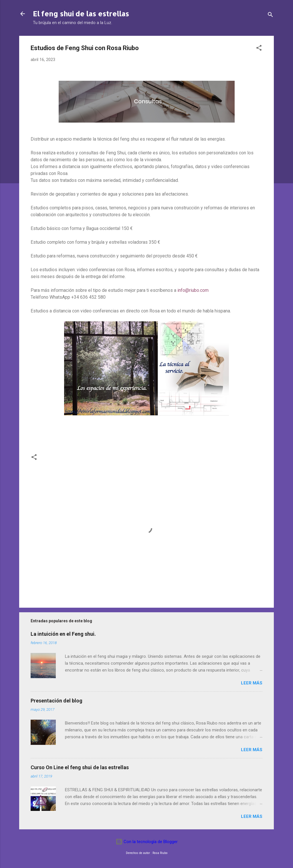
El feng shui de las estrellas (81, 14)
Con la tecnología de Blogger (147, 842)
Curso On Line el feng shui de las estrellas (80, 767)
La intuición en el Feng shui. (63, 634)
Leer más (252, 683)
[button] (259, 49)
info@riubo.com (193, 290)
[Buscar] (270, 16)
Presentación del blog (57, 701)
